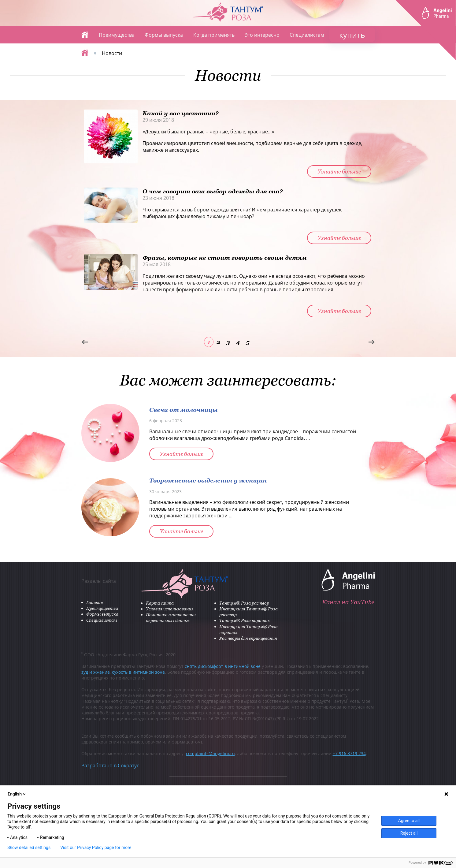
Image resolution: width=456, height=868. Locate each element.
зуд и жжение (96, 672)
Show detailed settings (29, 848)
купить (352, 35)
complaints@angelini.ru (210, 753)
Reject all (409, 833)
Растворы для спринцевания (248, 638)
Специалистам (307, 35)
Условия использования (170, 609)
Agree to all (409, 821)
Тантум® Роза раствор (244, 603)
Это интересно (262, 35)
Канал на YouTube (348, 602)
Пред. (85, 342)
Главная (85, 35)
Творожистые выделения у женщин (208, 480)
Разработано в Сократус (110, 766)
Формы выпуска (164, 35)
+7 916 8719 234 (349, 753)
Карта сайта (160, 603)
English (17, 794)
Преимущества (117, 35)
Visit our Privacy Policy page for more (96, 848)
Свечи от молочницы (184, 410)
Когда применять (214, 35)
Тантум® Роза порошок (245, 620)
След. (372, 342)
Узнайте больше (339, 171)
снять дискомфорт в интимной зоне (223, 666)
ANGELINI (426, 30)
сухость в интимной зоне (138, 672)
